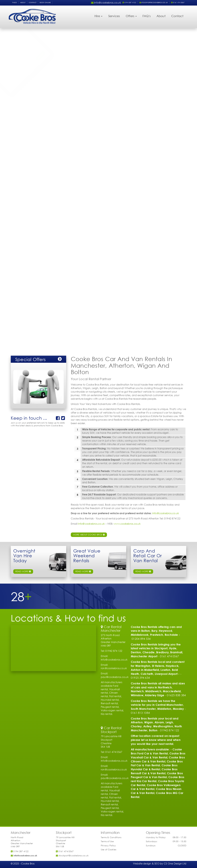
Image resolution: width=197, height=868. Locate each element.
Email (18, 82)
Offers (131, 16)
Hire (98, 16)
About (23, 3)
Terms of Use (107, 841)
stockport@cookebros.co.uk (154, 3)
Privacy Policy (108, 845)
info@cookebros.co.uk (166, 513)
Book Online (45, 3)
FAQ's (15, 3)
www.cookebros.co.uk (127, 524)
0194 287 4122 (129, 3)
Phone (18, 75)
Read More (143, 571)
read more (23, 571)
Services (114, 16)
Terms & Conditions (111, 837)
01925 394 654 (140, 678)
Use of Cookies (109, 849)
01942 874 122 (170, 730)
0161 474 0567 (178, 3)
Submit (58, 87)
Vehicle (19, 50)
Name (18, 69)
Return (18, 63)
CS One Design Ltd (175, 863)
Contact (33, 3)
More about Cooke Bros (89, 535)
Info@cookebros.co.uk (91, 524)
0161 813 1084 (140, 713)
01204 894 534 (141, 639)
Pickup (18, 57)
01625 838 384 (176, 695)
